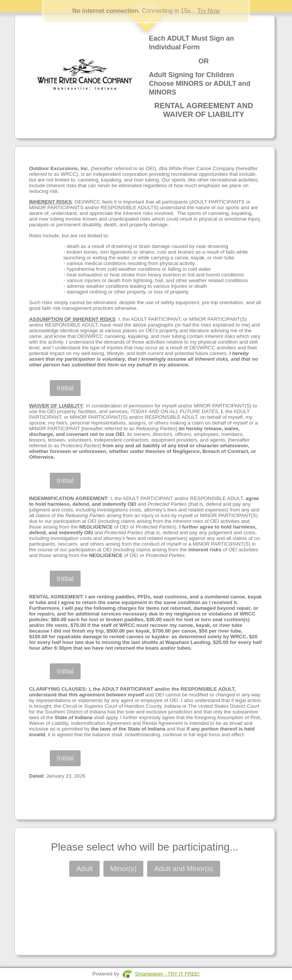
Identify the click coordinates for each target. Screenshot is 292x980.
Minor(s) (124, 869)
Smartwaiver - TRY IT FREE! (167, 974)
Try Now (209, 11)
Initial (65, 388)
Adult (84, 869)
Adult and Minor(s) (183, 869)
